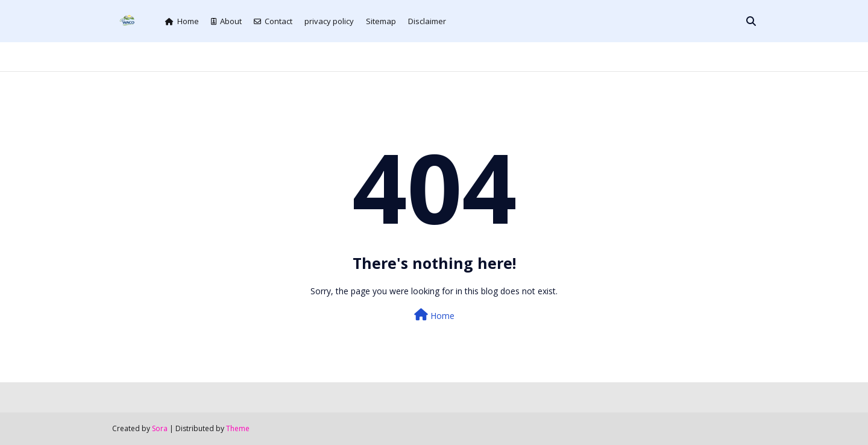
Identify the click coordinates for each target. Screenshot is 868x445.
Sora (160, 428)
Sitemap (381, 21)
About (226, 21)
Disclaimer (427, 21)
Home (182, 21)
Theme (238, 428)
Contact (273, 21)
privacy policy (329, 21)
